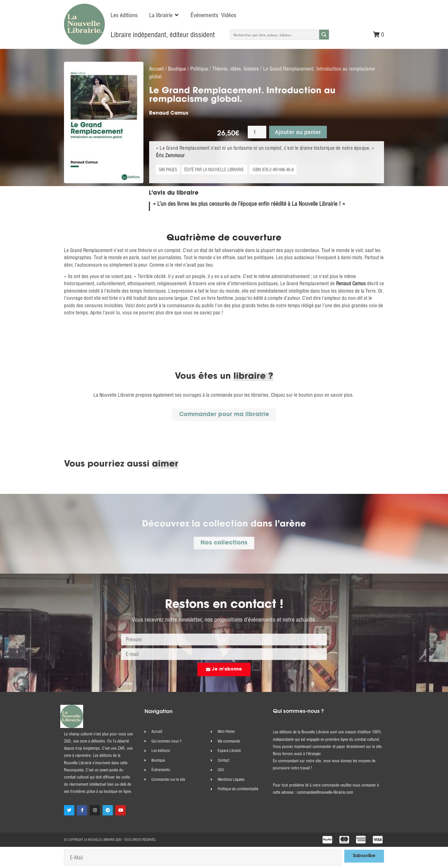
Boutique (177, 68)
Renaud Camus (169, 113)
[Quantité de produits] (257, 132)
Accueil (156, 68)
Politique (199, 68)
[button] (164, 15)
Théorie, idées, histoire (236, 68)
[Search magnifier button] (324, 35)
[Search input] (275, 35)
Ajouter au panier (298, 132)
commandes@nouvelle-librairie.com (325, 792)
